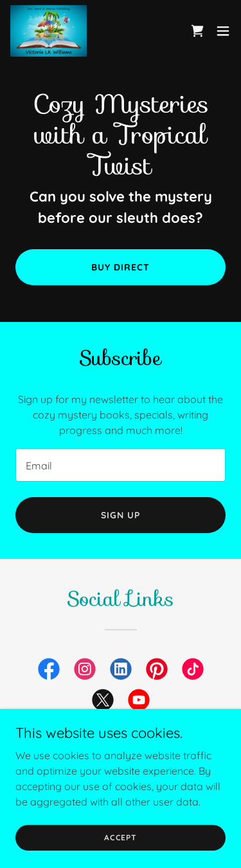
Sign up (121, 515)
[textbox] (121, 465)
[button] (223, 31)
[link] (49, 31)
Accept (121, 837)
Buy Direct (121, 267)
